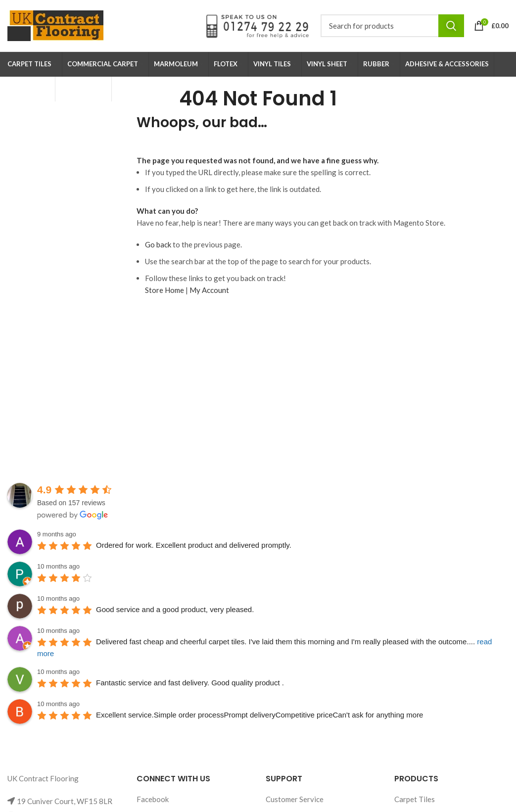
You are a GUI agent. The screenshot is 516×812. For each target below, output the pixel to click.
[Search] (392, 26)
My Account (209, 290)
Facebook (153, 799)
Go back (158, 244)
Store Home (164, 290)
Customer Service (295, 799)
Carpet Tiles (415, 799)
